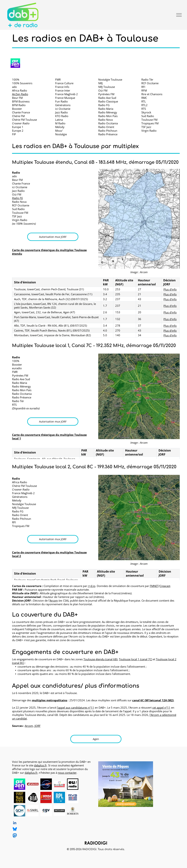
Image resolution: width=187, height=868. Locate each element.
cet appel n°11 (161, 708)
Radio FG (17, 198)
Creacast (165, 586)
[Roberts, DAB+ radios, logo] (73, 811)
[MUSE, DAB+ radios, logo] (59, 811)
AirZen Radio (20, 94)
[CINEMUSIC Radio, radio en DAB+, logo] (46, 784)
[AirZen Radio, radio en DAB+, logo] (20, 784)
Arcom (54, 600)
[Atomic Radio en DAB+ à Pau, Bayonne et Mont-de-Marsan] (33, 784)
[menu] (179, 15)
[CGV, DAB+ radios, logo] (46, 811)
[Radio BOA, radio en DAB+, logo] (33, 798)
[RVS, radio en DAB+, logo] (73, 798)
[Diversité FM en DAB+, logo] (59, 784)
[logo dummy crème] (86, 784)
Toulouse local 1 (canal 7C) (136, 659)
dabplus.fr (40, 765)
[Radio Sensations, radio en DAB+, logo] (46, 798)
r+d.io (92, 586)
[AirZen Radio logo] (15, 63)
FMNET (154, 586)
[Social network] (15, 830)
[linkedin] (15, 823)
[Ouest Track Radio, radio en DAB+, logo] (20, 798)
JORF (38, 726)
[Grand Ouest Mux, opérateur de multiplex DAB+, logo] (20, 811)
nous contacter (67, 773)
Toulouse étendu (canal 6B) (100, 659)
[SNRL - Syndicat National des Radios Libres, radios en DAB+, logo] (33, 811)
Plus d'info (170, 289)
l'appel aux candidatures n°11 (75, 708)
